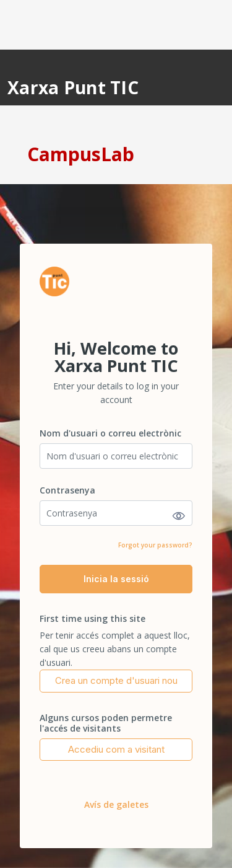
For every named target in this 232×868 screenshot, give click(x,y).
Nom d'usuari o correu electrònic (110, 433)
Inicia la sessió (116, 579)
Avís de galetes (116, 804)
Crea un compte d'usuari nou (116, 680)
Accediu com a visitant (116, 749)
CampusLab (81, 154)
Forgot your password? (155, 545)
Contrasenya (67, 490)
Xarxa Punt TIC (73, 87)
